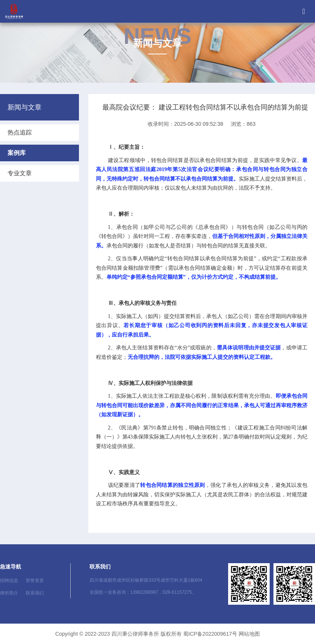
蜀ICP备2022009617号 (210, 634)
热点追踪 (20, 132)
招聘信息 (9, 581)
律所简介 (9, 593)
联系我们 (35, 593)
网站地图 (249, 634)
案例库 (17, 153)
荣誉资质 (35, 581)
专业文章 (20, 173)
